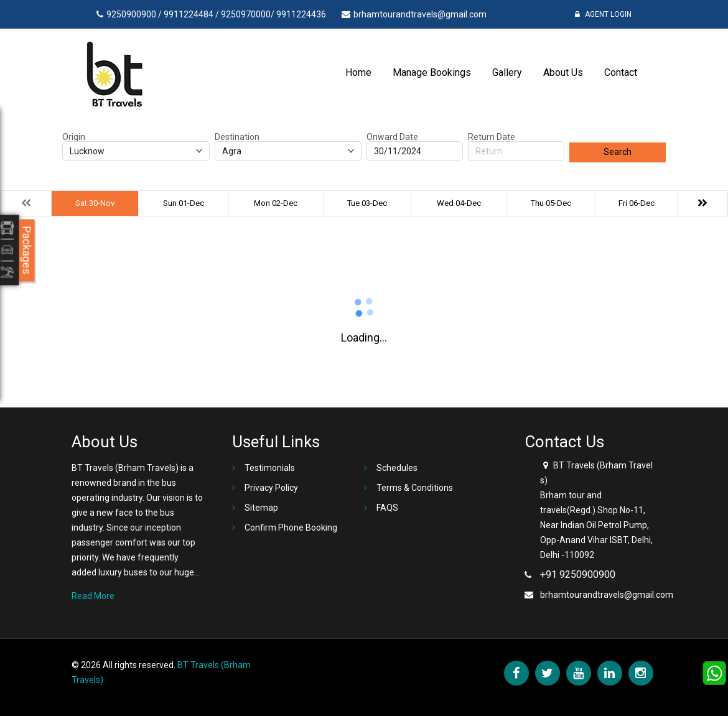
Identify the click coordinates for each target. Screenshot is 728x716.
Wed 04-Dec (459, 203)
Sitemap (261, 508)
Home (358, 72)
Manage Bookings (432, 72)
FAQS (387, 508)
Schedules (397, 468)
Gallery (507, 72)
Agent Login (603, 14)
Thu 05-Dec (551, 203)
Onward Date (392, 137)
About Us (563, 72)
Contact (621, 72)
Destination (237, 137)
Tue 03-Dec (367, 203)
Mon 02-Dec (276, 203)
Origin (74, 137)
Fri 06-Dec (637, 203)
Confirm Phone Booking (291, 528)
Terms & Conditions (415, 488)
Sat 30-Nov (95, 203)
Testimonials (270, 468)
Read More (93, 596)
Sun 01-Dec (184, 203)
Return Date (492, 137)
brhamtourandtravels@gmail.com (607, 595)
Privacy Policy (271, 488)
